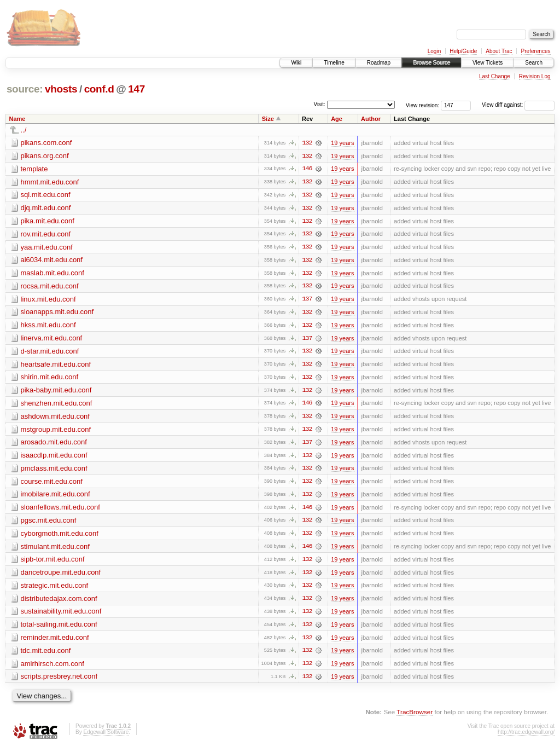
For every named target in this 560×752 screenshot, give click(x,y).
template (34, 169)
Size (268, 119)
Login (434, 51)
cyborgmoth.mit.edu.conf (60, 537)
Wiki (296, 63)
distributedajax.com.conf (59, 602)
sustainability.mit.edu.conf (61, 615)
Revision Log (535, 76)
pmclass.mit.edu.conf (54, 471)
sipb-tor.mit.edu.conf (53, 563)
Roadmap (379, 63)
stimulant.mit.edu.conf (55, 550)
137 (307, 300)
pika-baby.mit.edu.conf (56, 392)
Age (337, 119)
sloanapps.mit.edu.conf (57, 313)
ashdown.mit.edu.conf (55, 418)
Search (534, 63)
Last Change (495, 76)
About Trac (499, 51)
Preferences (536, 51)
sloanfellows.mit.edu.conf (60, 510)
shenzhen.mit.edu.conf (57, 405)
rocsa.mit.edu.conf (50, 287)
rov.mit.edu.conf (46, 235)
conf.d (99, 89)
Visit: (319, 104)
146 (307, 169)
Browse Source (431, 63)
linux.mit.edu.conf (48, 300)
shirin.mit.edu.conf (50, 379)
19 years (342, 143)
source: (25, 89)
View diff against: (518, 105)
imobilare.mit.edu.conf (56, 497)
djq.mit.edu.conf (46, 208)
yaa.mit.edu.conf (47, 248)
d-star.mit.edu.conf (50, 353)
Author (371, 119)
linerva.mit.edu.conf (52, 340)
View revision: (423, 105)
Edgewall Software (106, 737)
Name (17, 119)
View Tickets (488, 63)
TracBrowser (415, 717)
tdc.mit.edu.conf (46, 655)
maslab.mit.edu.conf (52, 274)
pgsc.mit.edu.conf (49, 523)
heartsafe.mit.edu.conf (56, 366)
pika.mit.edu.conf (48, 221)
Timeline (334, 63)
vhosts (61, 89)
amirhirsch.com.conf (52, 668)
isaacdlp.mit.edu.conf (54, 458)
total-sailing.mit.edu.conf (59, 629)
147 (136, 89)
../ (24, 130)
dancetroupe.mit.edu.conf (61, 576)
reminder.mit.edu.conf (55, 642)
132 (307, 143)
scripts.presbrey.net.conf (59, 681)
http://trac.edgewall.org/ (526, 737)
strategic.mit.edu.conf (55, 589)
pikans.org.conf (45, 156)
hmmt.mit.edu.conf (50, 182)
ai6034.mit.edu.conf (52, 261)
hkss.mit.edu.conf (48, 326)
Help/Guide (463, 51)
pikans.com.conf (46, 143)
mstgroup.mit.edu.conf (56, 432)
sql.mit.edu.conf (46, 195)
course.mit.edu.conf (52, 484)
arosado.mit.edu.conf (54, 445)
